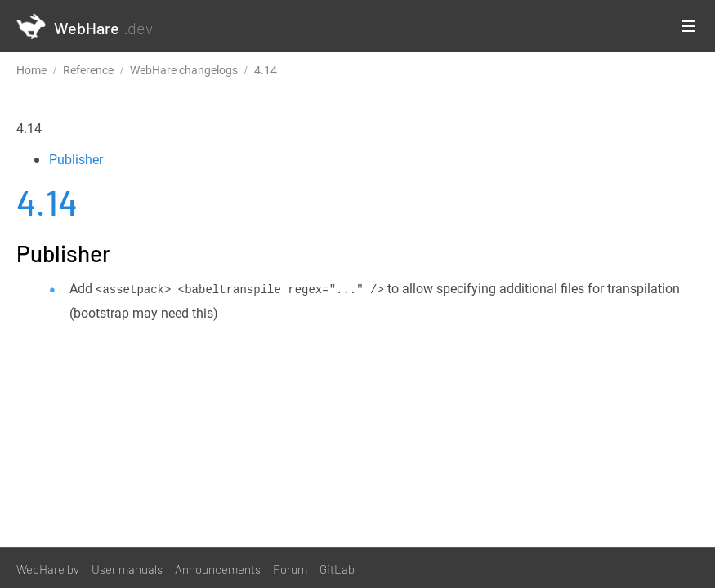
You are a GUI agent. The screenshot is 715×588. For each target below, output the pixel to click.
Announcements (218, 569)
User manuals (127, 569)
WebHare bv (48, 569)
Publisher (76, 159)
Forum (290, 569)
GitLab (337, 569)
